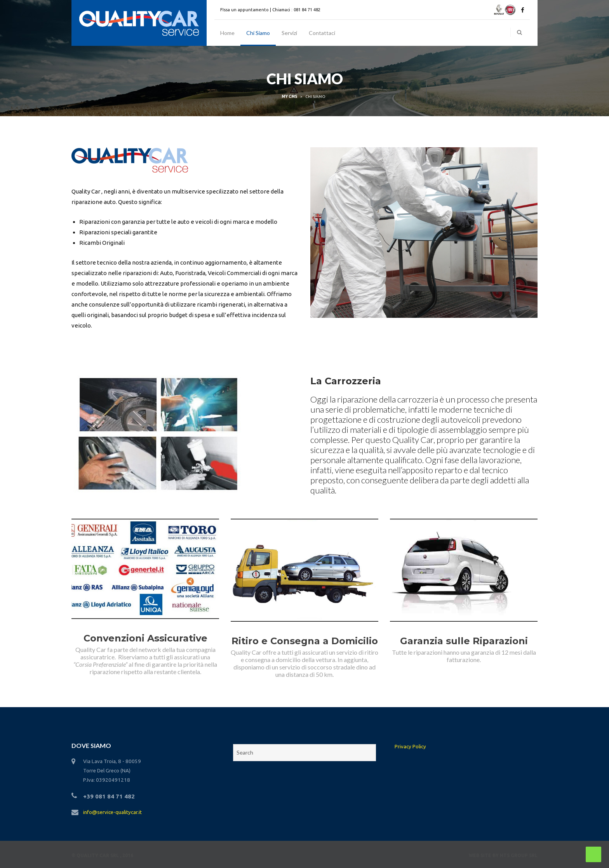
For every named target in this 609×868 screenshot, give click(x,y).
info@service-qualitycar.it (112, 812)
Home (227, 33)
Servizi (289, 33)
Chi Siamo (258, 33)
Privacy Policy (410, 747)
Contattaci (322, 33)
